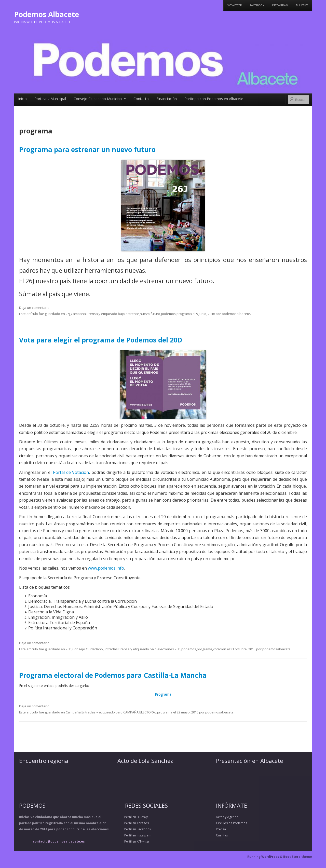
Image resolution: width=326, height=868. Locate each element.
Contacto (141, 99)
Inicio (22, 99)
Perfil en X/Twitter (133, 841)
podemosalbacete (236, 314)
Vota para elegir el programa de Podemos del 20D (101, 340)
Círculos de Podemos (232, 823)
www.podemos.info (106, 568)
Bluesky (302, 5)
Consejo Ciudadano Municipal (100, 99)
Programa (163, 694)
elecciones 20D (169, 649)
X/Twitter (235, 5)
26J (68, 314)
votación (220, 649)
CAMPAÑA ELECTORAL (140, 712)
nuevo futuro (150, 314)
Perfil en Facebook (134, 829)
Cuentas (222, 835)
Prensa (92, 314)
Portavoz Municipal (50, 99)
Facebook (257, 5)
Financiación (167, 99)
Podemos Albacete (46, 14)
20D (69, 649)
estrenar (132, 314)
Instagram (280, 5)
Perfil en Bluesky (133, 817)
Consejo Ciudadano (88, 649)
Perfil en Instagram (134, 835)
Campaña (78, 314)
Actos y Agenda (227, 817)
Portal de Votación (71, 472)
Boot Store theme (298, 857)
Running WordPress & (265, 857)
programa (184, 314)
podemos (168, 314)
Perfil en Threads (133, 823)
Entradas (111, 649)
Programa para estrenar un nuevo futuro (87, 149)
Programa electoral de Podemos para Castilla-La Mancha (113, 675)
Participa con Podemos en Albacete (214, 99)
